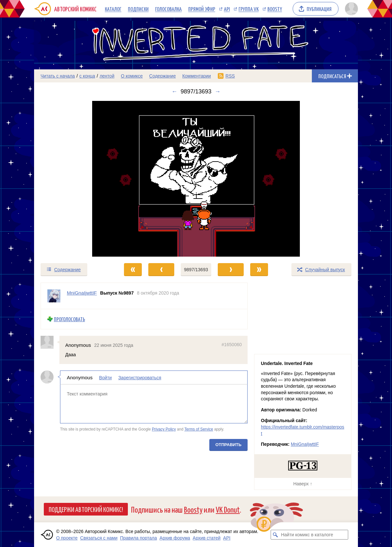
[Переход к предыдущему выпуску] (75, 179)
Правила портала (139, 538)
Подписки (138, 9)
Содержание (163, 76)
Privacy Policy (164, 429)
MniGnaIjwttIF (305, 444)
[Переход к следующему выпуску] (196, 179)
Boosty (275, 9)
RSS (230, 76)
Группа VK (249, 9)
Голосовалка (168, 9)
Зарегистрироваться (140, 378)
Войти (105, 378)
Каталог (113, 9)
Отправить (228, 445)
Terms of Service (199, 429)
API (227, 9)
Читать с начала (58, 76)
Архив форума (175, 538)
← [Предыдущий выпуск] (174, 91)
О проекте (67, 538)
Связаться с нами (99, 538)
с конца (87, 76)
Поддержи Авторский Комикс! (86, 509)
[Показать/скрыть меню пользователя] (350, 9)
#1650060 (232, 344)
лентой (107, 76)
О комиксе (132, 76)
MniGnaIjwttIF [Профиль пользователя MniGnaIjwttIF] (82, 293)
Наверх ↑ (303, 484)
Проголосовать (69, 319)
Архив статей (207, 538)
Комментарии (197, 76)
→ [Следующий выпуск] (218, 91)
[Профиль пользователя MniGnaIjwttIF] (54, 296)
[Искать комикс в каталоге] (276, 535)
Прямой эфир (202, 9)
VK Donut (228, 509)
